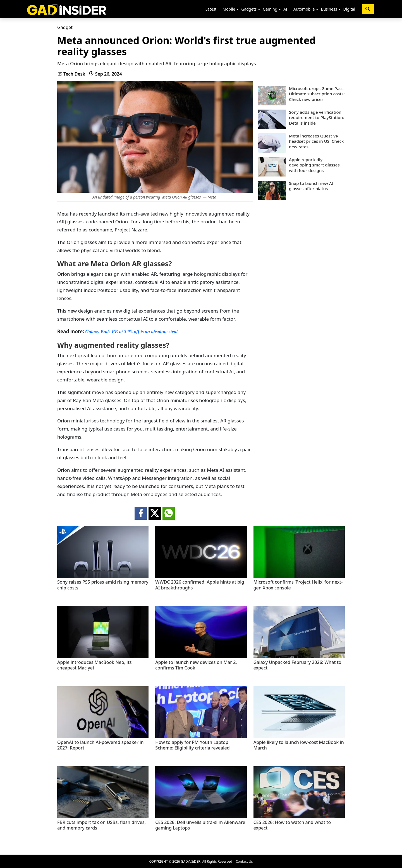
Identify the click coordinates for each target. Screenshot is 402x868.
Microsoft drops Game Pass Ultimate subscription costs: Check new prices (317, 94)
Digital (349, 9)
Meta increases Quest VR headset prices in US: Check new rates (316, 141)
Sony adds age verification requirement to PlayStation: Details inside (316, 118)
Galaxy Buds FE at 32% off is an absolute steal (131, 332)
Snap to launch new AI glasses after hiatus (311, 186)
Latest (211, 9)
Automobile (304, 9)
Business (329, 9)
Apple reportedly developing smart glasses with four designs (314, 165)
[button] (238, 9)
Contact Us (244, 861)
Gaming (270, 9)
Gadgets (249, 9)
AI (285, 9)
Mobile (229, 9)
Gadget (65, 27)
